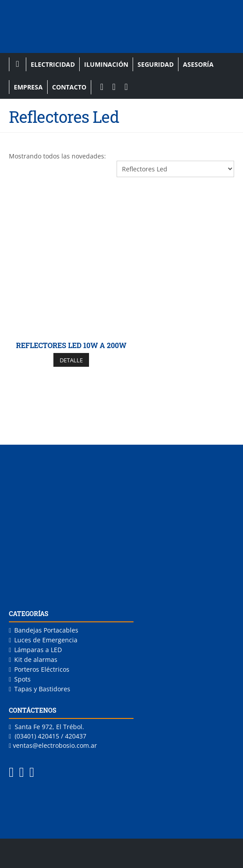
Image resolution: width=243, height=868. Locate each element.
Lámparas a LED (38, 650)
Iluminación (106, 64)
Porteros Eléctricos (42, 669)
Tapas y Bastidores (42, 689)
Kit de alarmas (36, 659)
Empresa (28, 87)
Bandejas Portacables (46, 630)
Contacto (69, 87)
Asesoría (198, 64)
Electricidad (53, 64)
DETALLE (71, 360)
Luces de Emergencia (46, 640)
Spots (22, 679)
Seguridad (156, 64)
